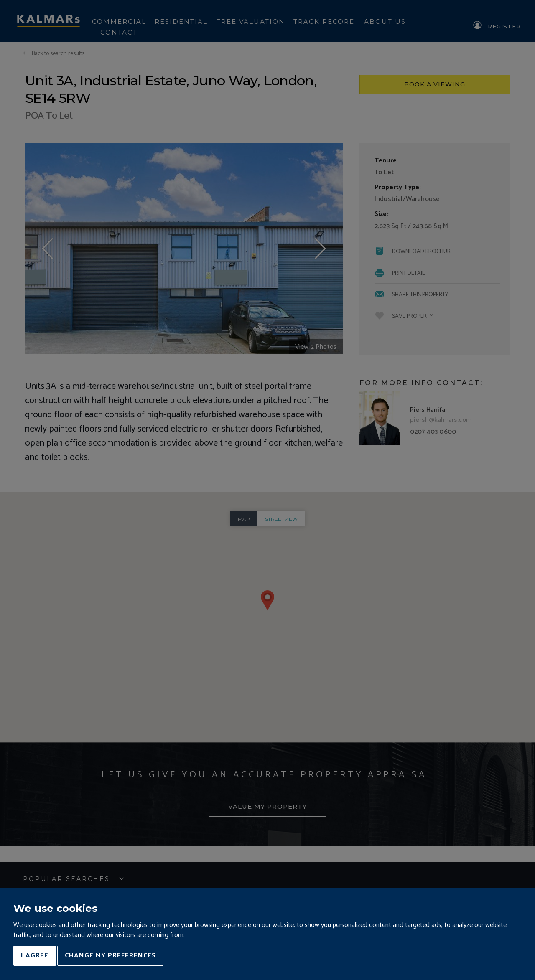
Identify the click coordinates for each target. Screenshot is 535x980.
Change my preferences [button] (110, 956)
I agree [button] (35, 956)
